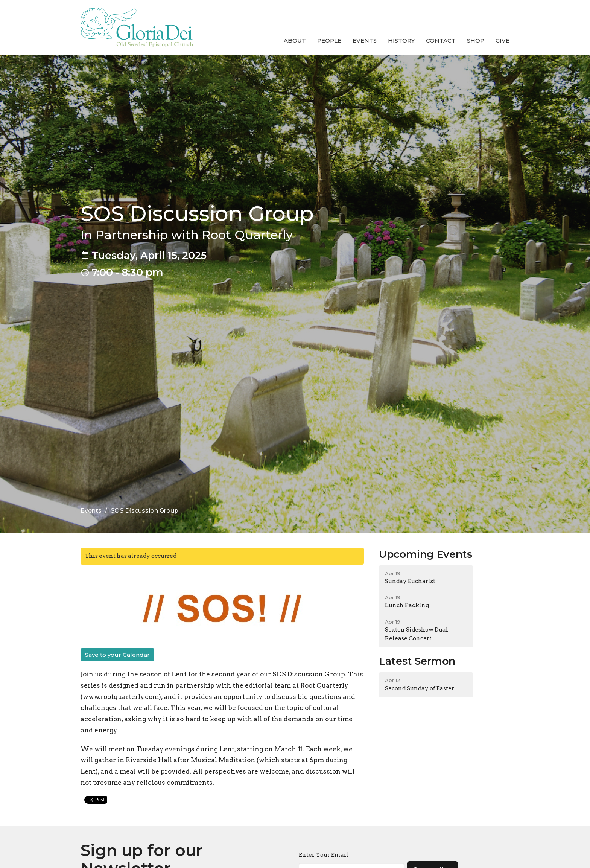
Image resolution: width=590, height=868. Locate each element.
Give (503, 40)
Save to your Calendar (117, 655)
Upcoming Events (426, 554)
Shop (476, 40)
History (401, 40)
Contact (441, 40)
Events (365, 40)
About (295, 40)
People (329, 40)
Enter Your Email (324, 855)
